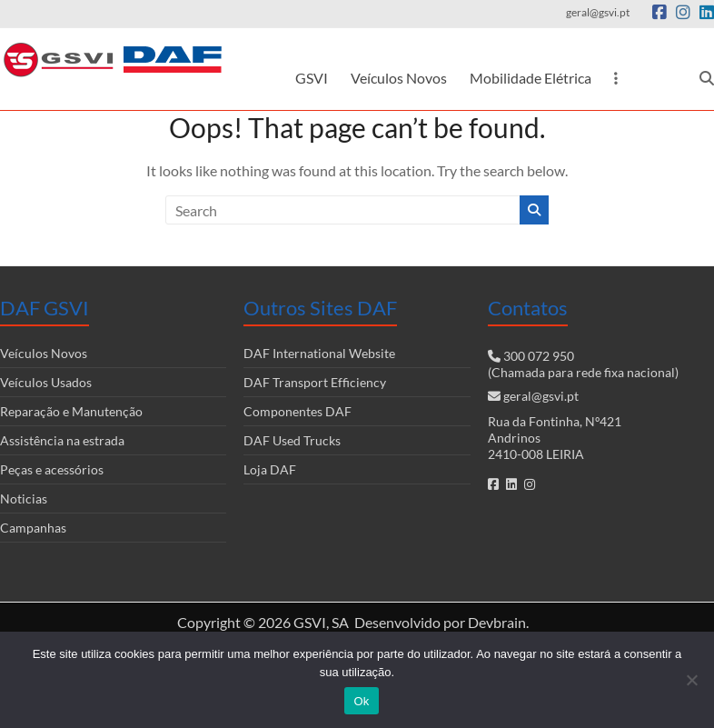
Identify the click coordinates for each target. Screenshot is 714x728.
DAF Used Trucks (292, 440)
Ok (361, 701)
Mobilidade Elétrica (531, 78)
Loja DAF (270, 469)
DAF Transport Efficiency (315, 382)
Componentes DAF (297, 411)
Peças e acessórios (52, 469)
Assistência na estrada (62, 440)
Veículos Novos (399, 78)
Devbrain (497, 622)
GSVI (312, 78)
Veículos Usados (46, 382)
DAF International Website (319, 353)
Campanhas (33, 528)
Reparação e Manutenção (71, 411)
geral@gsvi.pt (541, 396)
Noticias (24, 499)
